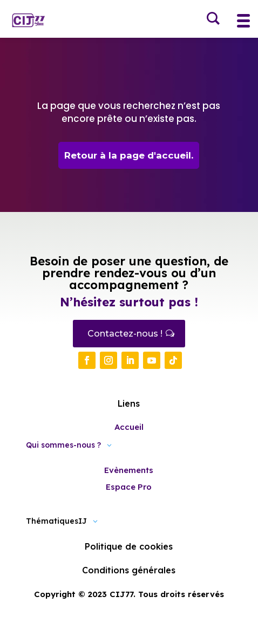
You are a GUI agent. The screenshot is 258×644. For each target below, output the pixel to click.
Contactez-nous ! (125, 334)
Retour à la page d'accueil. (129, 155)
